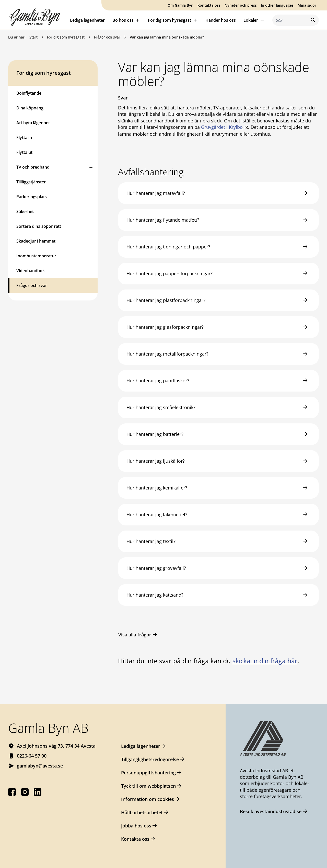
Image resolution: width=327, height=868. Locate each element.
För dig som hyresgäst (66, 37)
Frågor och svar (107, 37)
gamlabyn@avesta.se (40, 766)
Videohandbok (31, 271)
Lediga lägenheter (87, 20)
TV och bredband (33, 167)
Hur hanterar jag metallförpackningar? (167, 354)
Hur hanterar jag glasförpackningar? (165, 327)
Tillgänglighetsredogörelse (150, 759)
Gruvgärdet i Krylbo (222, 127)
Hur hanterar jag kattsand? (155, 595)
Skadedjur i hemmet (36, 241)
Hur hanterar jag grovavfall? (156, 568)
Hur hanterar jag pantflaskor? (158, 381)
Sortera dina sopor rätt (39, 226)
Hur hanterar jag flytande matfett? (163, 220)
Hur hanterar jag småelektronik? (161, 407)
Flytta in (24, 137)
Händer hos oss (221, 20)
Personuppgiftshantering (148, 773)
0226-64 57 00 (32, 756)
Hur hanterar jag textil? (151, 541)
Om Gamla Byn (180, 5)
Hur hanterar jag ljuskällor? (156, 461)
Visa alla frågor (135, 635)
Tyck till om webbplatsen (148, 786)
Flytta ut (24, 152)
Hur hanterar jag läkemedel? (157, 514)
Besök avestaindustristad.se (271, 811)
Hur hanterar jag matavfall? (156, 193)
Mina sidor (307, 5)
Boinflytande (29, 93)
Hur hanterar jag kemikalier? (157, 488)
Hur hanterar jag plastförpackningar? (166, 300)
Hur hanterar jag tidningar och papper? (168, 247)
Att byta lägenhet (33, 123)
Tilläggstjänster (31, 182)
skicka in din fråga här (265, 661)
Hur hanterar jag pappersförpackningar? (170, 273)
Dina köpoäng (30, 108)
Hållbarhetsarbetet (142, 812)
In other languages (277, 5)
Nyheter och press (241, 5)
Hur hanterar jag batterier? (155, 434)
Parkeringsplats (32, 197)
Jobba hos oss (136, 826)
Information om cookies (148, 799)
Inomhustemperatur (36, 256)
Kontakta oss (209, 5)
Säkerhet (25, 211)
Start (33, 37)
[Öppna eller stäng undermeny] (91, 167)
